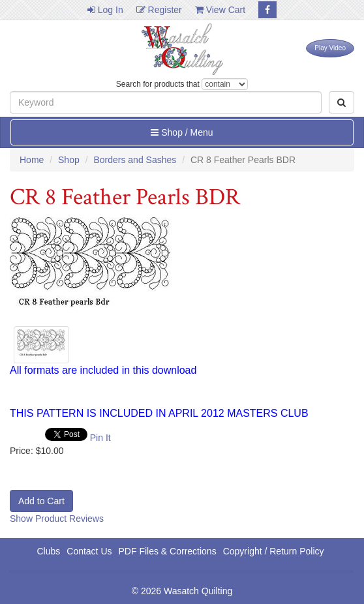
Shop (69, 160)
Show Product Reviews (57, 519)
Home (32, 160)
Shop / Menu (182, 132)
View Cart (220, 10)
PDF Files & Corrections (168, 551)
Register (159, 10)
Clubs (48, 551)
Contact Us (89, 551)
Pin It (100, 438)
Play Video (330, 48)
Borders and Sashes (135, 160)
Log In (105, 10)
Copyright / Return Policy (274, 551)
